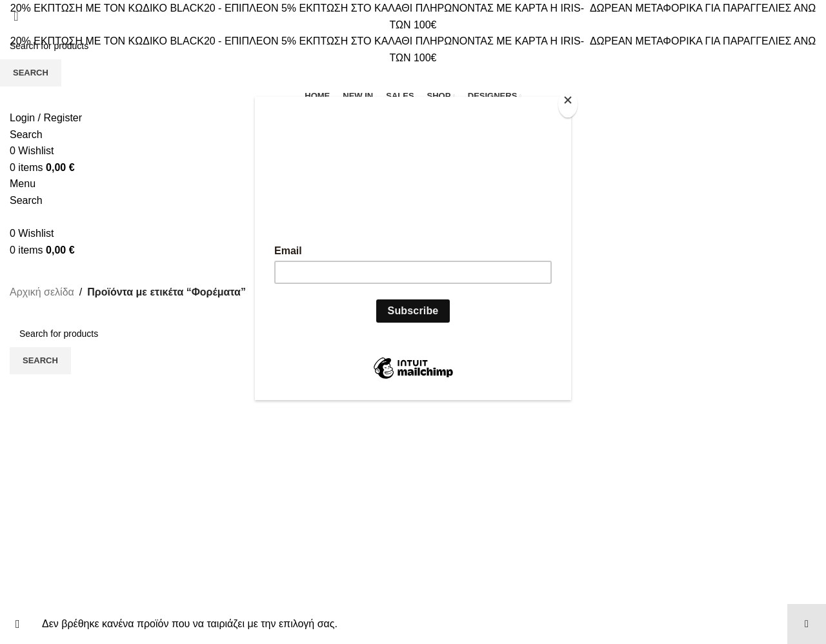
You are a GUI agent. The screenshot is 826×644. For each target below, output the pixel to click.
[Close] (568, 104)
